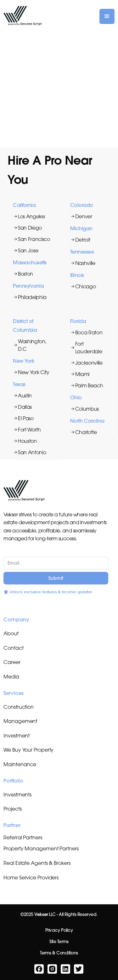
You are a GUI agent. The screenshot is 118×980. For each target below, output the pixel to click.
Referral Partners (23, 837)
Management (20, 721)
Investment (17, 736)
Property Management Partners (41, 848)
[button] (107, 16)
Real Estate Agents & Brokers (37, 863)
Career (12, 662)
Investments (17, 795)
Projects (12, 809)
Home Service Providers (31, 877)
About (11, 633)
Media (11, 677)
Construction (19, 707)
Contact (13, 648)
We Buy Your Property (28, 750)
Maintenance (20, 764)
